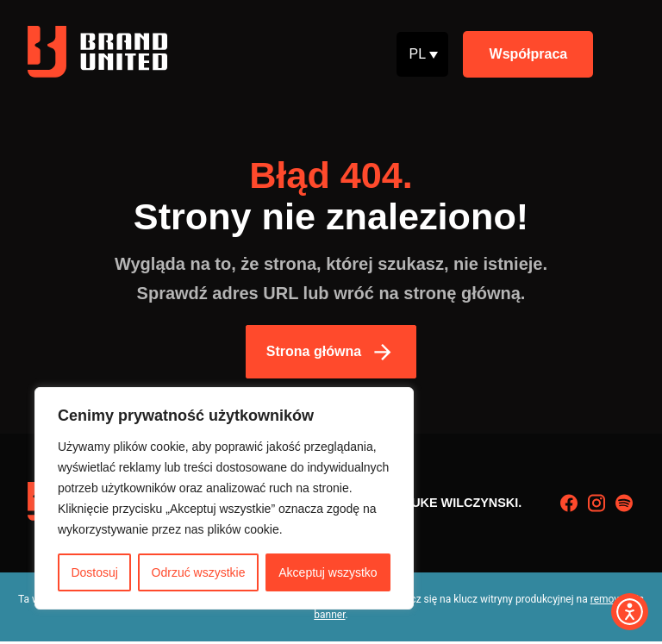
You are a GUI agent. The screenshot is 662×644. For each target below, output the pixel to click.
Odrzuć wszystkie (199, 572)
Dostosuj (94, 572)
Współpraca (529, 54)
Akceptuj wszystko (328, 572)
